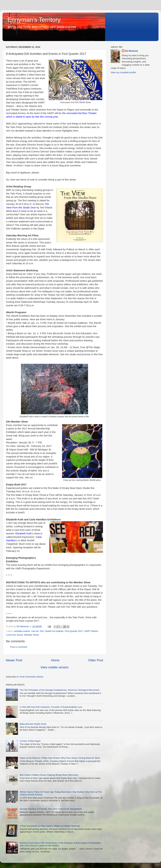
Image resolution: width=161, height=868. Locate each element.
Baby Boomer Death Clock (33, 724)
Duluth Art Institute (54, 631)
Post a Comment (19, 647)
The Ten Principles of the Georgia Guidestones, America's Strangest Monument (59, 690)
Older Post (96, 660)
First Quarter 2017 (74, 631)
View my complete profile (123, 72)
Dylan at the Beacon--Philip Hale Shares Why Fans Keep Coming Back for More (60, 758)
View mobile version (55, 667)
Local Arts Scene (15, 635)
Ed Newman (132, 51)
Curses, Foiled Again (30, 741)
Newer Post (14, 660)
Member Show (32, 635)
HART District (91, 631)
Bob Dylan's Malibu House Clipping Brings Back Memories (49, 775)
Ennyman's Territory (34, 20)
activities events (22, 631)
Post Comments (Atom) (32, 677)
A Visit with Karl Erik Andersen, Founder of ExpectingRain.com (51, 707)
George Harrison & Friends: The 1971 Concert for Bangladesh (51, 809)
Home (55, 660)
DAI (42, 631)
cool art (35, 631)
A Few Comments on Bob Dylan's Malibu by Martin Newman (50, 826)
